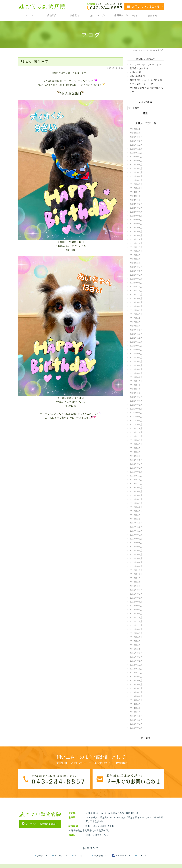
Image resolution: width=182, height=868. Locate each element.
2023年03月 (136, 275)
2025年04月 (136, 176)
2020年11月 (136, 385)
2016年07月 (136, 590)
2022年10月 (136, 294)
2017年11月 (136, 527)
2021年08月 (136, 350)
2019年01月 (136, 472)
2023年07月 (136, 259)
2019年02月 (136, 468)
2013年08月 (136, 728)
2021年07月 (136, 354)
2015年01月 (136, 661)
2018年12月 (136, 476)
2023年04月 (136, 271)
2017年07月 (136, 543)
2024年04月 (136, 224)
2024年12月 (136, 192)
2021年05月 (136, 361)
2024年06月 (136, 216)
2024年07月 (136, 212)
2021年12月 (136, 334)
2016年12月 (136, 570)
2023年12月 (136, 239)
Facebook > (123, 850)
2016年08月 (136, 586)
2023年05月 (136, 267)
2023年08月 (136, 255)
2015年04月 (136, 649)
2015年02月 (136, 657)
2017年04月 (136, 554)
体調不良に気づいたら (126, 15)
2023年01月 (136, 283)
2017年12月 (136, 523)
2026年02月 (136, 137)
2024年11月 (136, 196)
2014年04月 (136, 696)
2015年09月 (136, 629)
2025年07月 (136, 164)
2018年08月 (136, 491)
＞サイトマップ (26, 863)
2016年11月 (136, 574)
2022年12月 (136, 287)
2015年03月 (136, 653)
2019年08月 (136, 444)
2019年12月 (136, 428)
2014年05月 (136, 692)
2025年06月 (136, 168)
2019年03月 (136, 464)
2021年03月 (136, 369)
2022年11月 (136, 291)
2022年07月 (136, 306)
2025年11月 (136, 149)
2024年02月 (136, 231)
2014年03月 (136, 700)
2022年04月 (136, 318)
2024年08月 (136, 208)
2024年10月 (136, 200)
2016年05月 (136, 598)
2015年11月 (136, 621)
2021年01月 (136, 377)
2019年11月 (136, 432)
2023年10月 (136, 247)
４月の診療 (136, 72)
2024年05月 (136, 220)
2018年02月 (136, 515)
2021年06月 (136, 357)
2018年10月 (136, 484)
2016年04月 (136, 602)
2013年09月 (136, 724)
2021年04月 (136, 365)
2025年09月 (136, 157)
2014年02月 (136, 704)
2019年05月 (136, 456)
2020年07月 (136, 401)
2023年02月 (136, 279)
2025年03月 (136, 180)
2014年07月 (136, 684)
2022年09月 (136, 298)
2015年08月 (136, 633)
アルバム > (61, 850)
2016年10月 (136, 578)
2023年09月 (136, 251)
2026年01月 (136, 141)
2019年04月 (136, 460)
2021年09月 (136, 346)
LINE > (142, 850)
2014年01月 (136, 708)
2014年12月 (136, 665)
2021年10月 (136, 342)
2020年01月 (136, 424)
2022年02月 (136, 326)
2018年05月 (136, 503)
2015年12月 (136, 617)
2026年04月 (136, 129)
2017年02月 (136, 562)
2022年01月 (136, 330)
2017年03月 (136, 558)
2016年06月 (136, 594)
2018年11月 (136, 480)
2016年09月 (136, 582)
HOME (30, 15)
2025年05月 (136, 172)
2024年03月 (136, 228)
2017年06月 (136, 547)
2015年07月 (136, 637)
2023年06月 (136, 263)
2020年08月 (136, 397)
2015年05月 (136, 645)
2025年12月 (136, 145)
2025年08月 (136, 161)
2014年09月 (136, 677)
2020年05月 (136, 409)
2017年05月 (136, 550)
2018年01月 (136, 519)
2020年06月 (136, 405)
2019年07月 (136, 448)
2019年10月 (136, 436)
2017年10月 (136, 531)
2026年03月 (136, 133)
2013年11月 (136, 716)
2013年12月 (136, 712)
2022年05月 (136, 314)
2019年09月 (136, 440)
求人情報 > (100, 850)
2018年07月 (136, 495)
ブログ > (42, 850)
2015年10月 (136, 625)
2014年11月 (136, 669)
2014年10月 (136, 673)
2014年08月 (136, 680)
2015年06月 (136, 641)
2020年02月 (136, 421)
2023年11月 (136, 243)
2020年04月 (136, 413)
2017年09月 (136, 535)
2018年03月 (136, 511)
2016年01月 (136, 614)
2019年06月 (136, 452)
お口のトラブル (98, 15)
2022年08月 (136, 302)
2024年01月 (136, 235)
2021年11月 (136, 338)
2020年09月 (136, 393)
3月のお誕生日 (137, 76)
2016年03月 (136, 606)
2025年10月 (136, 153)
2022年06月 (136, 310)
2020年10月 (136, 389)
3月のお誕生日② (34, 62)
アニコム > (80, 850)
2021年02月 (136, 373)
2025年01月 (136, 188)
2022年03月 (136, 322)
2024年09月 (136, 204)
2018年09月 (136, 487)
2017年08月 (136, 539)
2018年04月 (136, 507)
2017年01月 (136, 566)
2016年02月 (136, 610)
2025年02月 (136, 184)
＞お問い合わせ (44, 863)
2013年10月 (136, 720)
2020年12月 (136, 381)
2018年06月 (136, 499)
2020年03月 (136, 417)
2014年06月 (136, 688)
